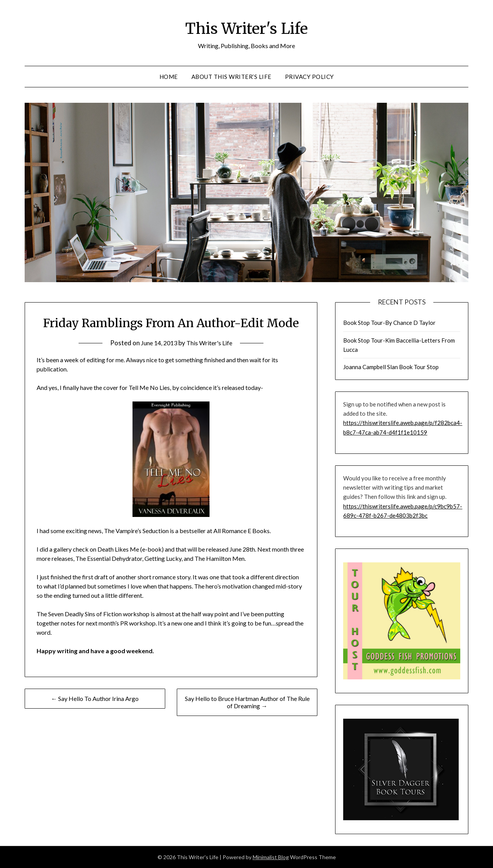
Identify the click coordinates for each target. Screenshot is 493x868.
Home (169, 77)
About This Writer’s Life (231, 77)
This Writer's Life (247, 27)
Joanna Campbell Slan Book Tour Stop (391, 367)
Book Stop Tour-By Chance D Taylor (389, 323)
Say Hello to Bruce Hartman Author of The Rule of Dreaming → (247, 702)
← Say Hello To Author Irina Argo (95, 698)
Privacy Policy (309, 77)
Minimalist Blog (271, 857)
